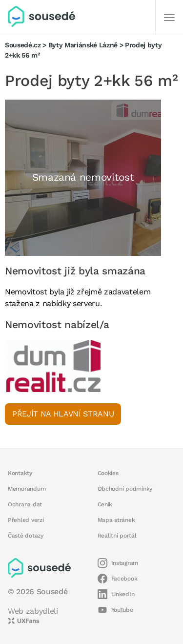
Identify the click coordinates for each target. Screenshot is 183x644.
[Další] (169, 18)
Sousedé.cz (23, 45)
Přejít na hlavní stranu (63, 414)
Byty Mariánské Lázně (83, 45)
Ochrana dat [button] (25, 504)
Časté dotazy (26, 536)
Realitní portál (117, 536)
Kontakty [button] (20, 473)
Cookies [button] (108, 473)
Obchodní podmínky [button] (125, 489)
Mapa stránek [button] (116, 520)
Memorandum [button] (27, 489)
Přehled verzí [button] (26, 520)
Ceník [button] (105, 504)
